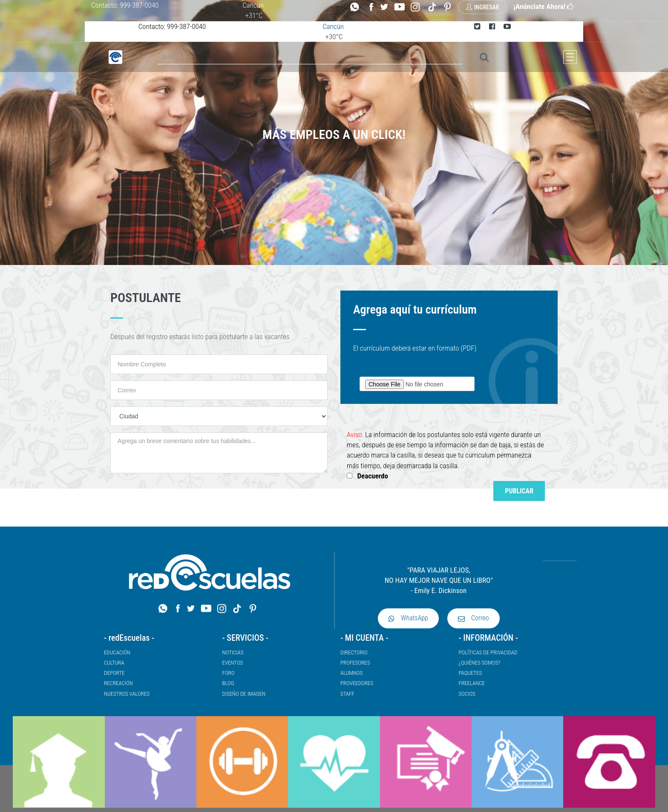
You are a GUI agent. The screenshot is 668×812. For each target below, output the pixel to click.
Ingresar (482, 7)
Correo (474, 618)
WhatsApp (408, 618)
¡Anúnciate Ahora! (543, 6)
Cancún (253, 5)
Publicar (519, 491)
